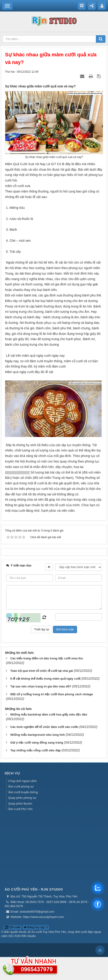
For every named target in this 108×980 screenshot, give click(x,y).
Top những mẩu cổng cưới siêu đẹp (36, 750)
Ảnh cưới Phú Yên (20, 809)
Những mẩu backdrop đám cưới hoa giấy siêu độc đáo (49, 714)
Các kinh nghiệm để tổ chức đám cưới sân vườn (44, 727)
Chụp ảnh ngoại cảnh (22, 781)
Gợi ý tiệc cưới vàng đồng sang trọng (37, 743)
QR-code (12, 927)
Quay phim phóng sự (22, 798)
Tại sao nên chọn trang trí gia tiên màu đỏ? (41, 686)
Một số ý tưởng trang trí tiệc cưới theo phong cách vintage (52, 694)
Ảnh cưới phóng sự (21, 786)
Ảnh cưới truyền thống (23, 792)
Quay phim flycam (20, 803)
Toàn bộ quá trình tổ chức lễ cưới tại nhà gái (42, 671)
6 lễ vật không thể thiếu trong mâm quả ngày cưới (45, 679)
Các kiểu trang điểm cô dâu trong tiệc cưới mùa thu (47, 658)
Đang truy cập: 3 (36, 927)
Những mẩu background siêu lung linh (38, 735)
